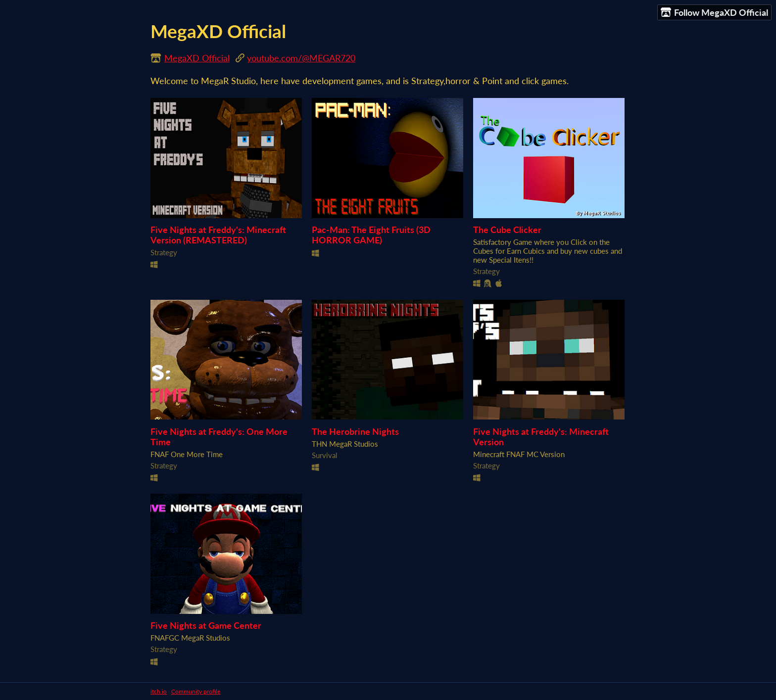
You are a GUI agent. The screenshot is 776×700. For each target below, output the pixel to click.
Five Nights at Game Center (206, 626)
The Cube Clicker (507, 230)
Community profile (196, 691)
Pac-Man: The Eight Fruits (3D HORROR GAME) (371, 235)
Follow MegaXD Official (714, 13)
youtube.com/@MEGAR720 (301, 58)
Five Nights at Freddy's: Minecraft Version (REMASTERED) (218, 235)
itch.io (159, 691)
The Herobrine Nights (355, 432)
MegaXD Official (197, 58)
